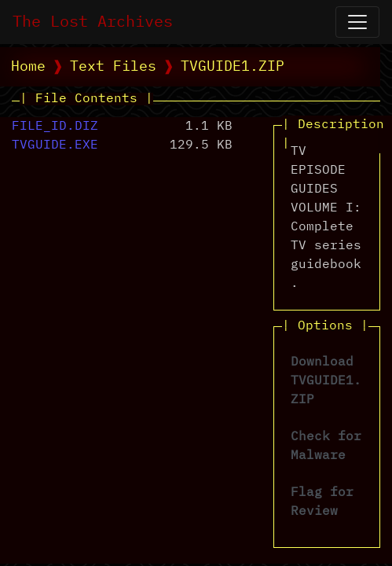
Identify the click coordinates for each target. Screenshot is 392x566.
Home (28, 67)
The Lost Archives (93, 22)
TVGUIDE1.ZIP (233, 67)
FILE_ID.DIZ (55, 127)
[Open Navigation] (357, 22)
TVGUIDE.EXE (55, 145)
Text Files (113, 67)
